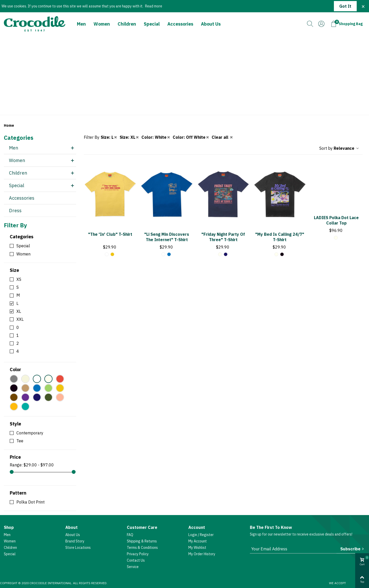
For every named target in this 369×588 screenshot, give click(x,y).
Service (133, 567)
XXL (20, 319)
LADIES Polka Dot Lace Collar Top (336, 220)
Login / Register (201, 535)
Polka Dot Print (30, 502)
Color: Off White (191, 137)
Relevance (347, 148)
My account (198, 541)
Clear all (223, 137)
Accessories (180, 24)
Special (152, 24)
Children (127, 24)
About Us (211, 24)
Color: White (156, 137)
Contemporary (30, 433)
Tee (20, 441)
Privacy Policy (138, 554)
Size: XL (130, 137)
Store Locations (78, 548)
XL (19, 311)
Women (102, 24)
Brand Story (75, 541)
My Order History (202, 554)
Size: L (109, 137)
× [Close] (363, 6)
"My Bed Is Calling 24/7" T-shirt (280, 237)
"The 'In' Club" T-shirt (110, 234)
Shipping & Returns (142, 541)
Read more (154, 6)
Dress (15, 211)
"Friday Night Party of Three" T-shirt (223, 237)
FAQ (130, 535)
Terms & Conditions (142, 548)
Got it (345, 6)
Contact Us (136, 560)
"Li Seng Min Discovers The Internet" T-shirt (167, 237)
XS (19, 279)
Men (81, 24)
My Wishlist (197, 548)
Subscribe (353, 549)
